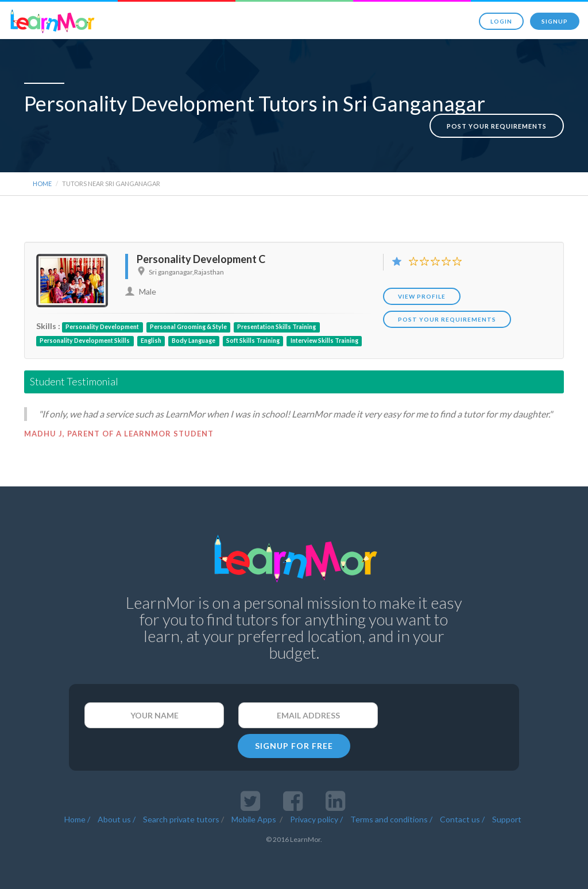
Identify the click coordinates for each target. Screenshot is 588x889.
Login (501, 21)
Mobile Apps (255, 816)
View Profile (422, 293)
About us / (117, 816)
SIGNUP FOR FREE (294, 742)
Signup (555, 21)
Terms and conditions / (391, 816)
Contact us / (462, 816)
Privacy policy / (316, 816)
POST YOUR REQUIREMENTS (447, 316)
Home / (77, 816)
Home (42, 180)
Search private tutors (181, 816)
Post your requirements (497, 114)
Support (507, 816)
